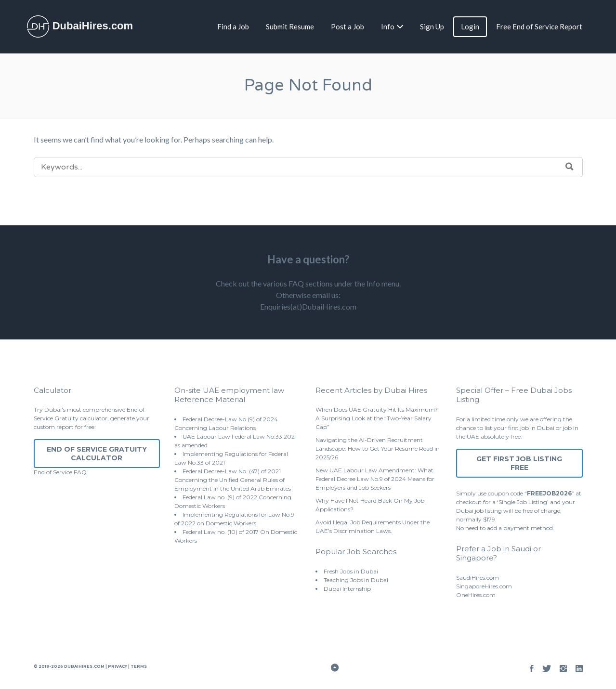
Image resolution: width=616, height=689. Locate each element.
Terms (138, 666)
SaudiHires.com (478, 578)
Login (470, 26)
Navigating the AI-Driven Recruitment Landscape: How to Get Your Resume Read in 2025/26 (378, 448)
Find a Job (233, 26)
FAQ (80, 472)
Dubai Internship (347, 589)
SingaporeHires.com (484, 586)
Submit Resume (290, 26)
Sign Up (432, 26)
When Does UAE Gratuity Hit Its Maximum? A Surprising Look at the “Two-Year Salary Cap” (377, 418)
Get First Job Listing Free (519, 463)
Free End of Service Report (539, 26)
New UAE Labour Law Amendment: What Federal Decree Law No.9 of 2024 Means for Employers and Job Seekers (375, 479)
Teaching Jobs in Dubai (356, 580)
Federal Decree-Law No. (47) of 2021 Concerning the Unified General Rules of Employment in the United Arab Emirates (233, 480)
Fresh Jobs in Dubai (351, 571)
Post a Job (347, 26)
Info (388, 26)
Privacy (118, 666)
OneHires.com (476, 595)
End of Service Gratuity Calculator (97, 454)
